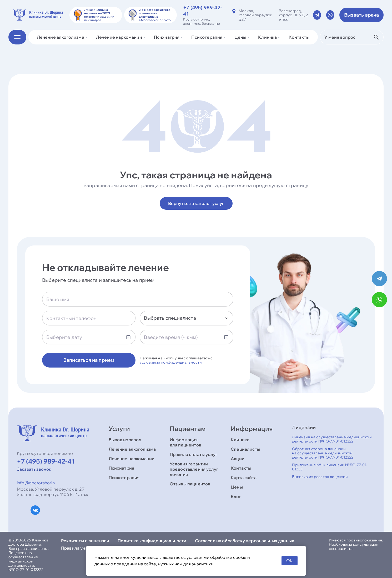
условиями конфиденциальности (171, 362)
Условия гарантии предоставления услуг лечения (194, 469)
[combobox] (186, 318)
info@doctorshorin (36, 483)
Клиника (240, 440)
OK (290, 561)
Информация (252, 429)
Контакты (299, 37)
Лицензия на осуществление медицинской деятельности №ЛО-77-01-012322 (332, 439)
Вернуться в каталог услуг (196, 203)
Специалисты (245, 449)
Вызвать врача (361, 15)
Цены (237, 487)
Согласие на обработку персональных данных (245, 541)
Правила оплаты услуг (194, 454)
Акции (238, 459)
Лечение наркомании (132, 459)
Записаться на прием (89, 360)
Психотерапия (124, 478)
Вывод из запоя (125, 440)
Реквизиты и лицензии (85, 541)
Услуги (119, 429)
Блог (236, 496)
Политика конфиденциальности (152, 541)
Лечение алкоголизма (132, 449)
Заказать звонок (34, 469)
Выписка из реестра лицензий (320, 477)
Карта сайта (244, 478)
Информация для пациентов (185, 442)
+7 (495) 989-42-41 (46, 461)
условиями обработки (209, 557)
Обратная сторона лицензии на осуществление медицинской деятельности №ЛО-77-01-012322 (323, 453)
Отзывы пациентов (190, 484)
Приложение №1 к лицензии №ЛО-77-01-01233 (330, 467)
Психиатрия (122, 468)
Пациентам (188, 429)
